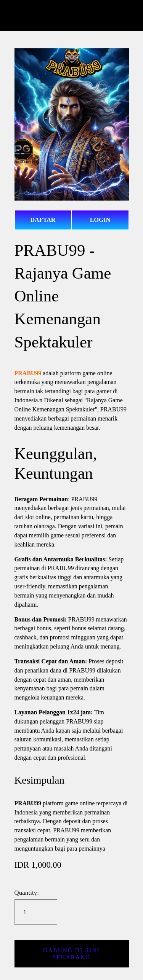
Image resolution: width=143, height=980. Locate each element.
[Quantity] (36, 906)
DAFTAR (43, 220)
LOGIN (100, 220)
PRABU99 (28, 369)
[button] (72, 948)
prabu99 (72, 16)
